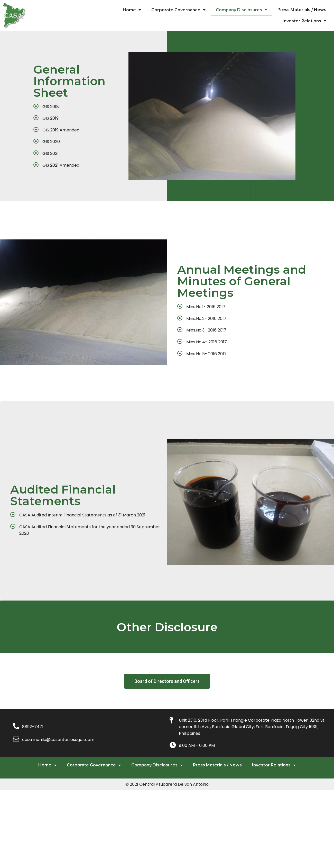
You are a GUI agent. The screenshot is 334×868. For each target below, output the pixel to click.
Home (132, 10)
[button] (167, 723)
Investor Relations (304, 21)
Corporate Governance (178, 10)
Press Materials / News (302, 10)
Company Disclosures (242, 10)
